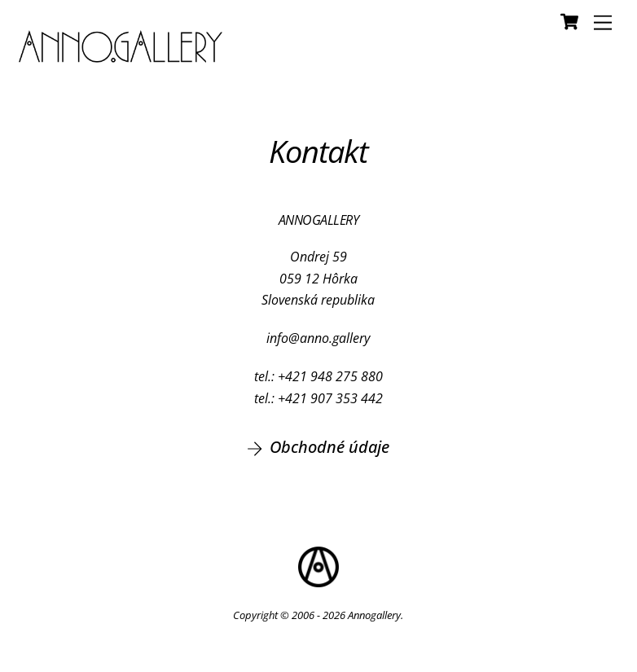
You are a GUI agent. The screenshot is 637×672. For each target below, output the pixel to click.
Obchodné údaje (318, 447)
